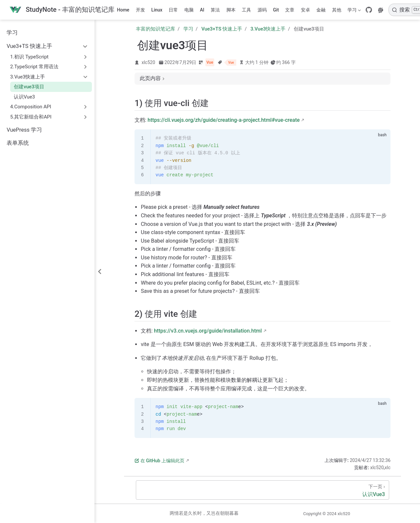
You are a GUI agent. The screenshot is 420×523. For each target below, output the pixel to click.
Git (276, 10)
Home (123, 10)
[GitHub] (369, 10)
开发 (140, 10)
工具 (246, 10)
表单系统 (18, 143)
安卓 (305, 10)
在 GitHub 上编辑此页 (159, 461)
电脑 (189, 10)
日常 (173, 10)
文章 (290, 10)
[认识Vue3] (262, 490)
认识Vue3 (24, 97)
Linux (157, 10)
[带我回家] (62, 10)
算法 (215, 10)
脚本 (231, 10)
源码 (262, 10)
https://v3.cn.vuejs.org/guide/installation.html (208, 331)
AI (202, 10)
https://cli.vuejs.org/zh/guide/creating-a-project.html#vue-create (224, 120)
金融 (321, 10)
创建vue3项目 (29, 87)
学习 (354, 11)
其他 (337, 10)
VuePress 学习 (24, 130)
